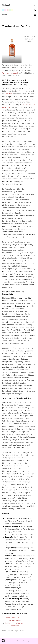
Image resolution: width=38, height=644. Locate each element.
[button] (35, 10)
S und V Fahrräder (12, 626)
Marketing (9, 94)
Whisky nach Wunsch (10, 73)
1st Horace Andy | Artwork (15, 623)
